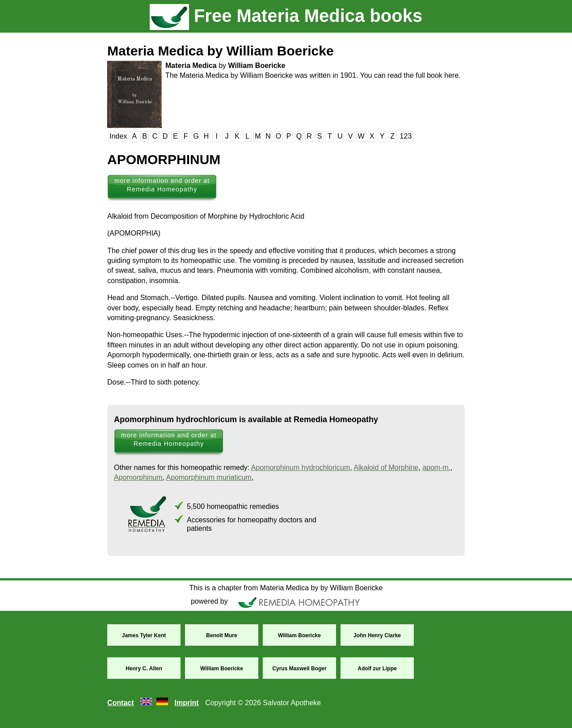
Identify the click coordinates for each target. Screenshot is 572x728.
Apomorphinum (138, 477)
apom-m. (436, 468)
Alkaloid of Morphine (386, 468)
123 (406, 136)
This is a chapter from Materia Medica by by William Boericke (286, 588)
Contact (121, 703)
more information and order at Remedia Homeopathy (162, 185)
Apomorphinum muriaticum (209, 477)
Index (118, 136)
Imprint (186, 703)
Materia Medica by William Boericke (221, 51)
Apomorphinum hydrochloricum (301, 468)
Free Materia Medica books (286, 16)
